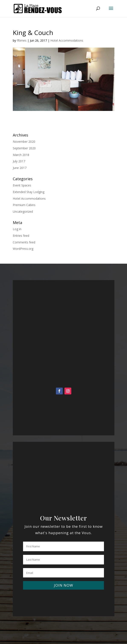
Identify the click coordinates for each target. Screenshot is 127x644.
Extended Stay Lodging (29, 192)
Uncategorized (23, 212)
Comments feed (24, 242)
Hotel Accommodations (67, 40)
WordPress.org (23, 249)
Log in (17, 229)
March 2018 (21, 155)
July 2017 (19, 161)
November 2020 (24, 142)
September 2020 (24, 148)
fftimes (22, 40)
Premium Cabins (24, 205)
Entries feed (21, 236)
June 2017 (20, 168)
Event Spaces (22, 185)
